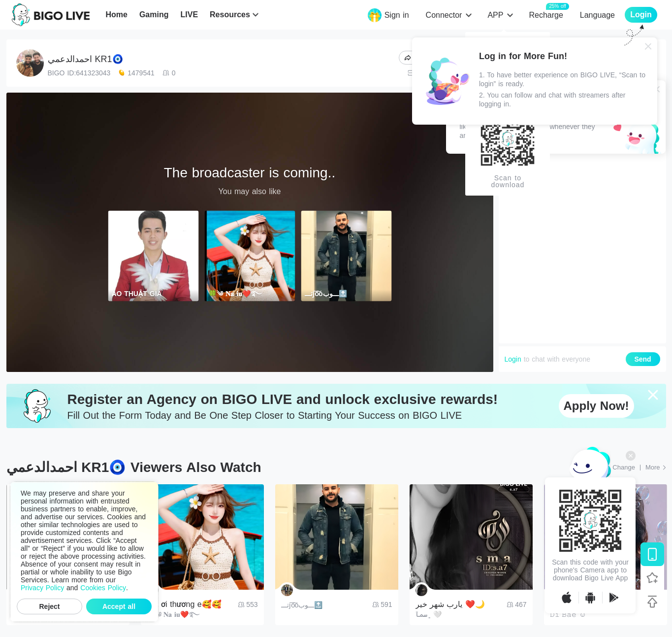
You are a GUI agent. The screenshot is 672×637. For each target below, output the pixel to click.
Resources (230, 15)
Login (513, 359)
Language (597, 15)
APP (495, 15)
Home (116, 15)
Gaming (154, 15)
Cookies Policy (103, 588)
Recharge (546, 15)
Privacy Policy (42, 588)
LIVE (189, 15)
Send (642, 359)
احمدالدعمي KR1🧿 (85, 59)
